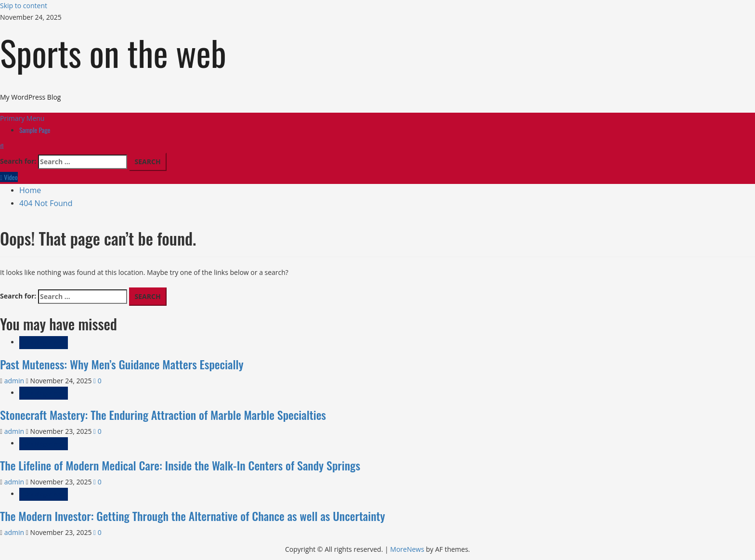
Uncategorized (44, 343)
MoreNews (407, 549)
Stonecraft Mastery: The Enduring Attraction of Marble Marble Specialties (163, 415)
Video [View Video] (9, 177)
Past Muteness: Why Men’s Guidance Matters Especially (122, 364)
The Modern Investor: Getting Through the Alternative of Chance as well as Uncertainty (193, 516)
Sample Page (35, 130)
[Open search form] (2, 146)
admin (15, 381)
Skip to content (24, 6)
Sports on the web (113, 52)
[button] (22, 118)
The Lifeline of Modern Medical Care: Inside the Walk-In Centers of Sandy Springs (180, 465)
